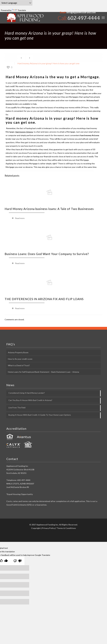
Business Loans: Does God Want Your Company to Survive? (47, 254)
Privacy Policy (48, 528)
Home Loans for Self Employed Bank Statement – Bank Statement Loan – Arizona (43, 372)
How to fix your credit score (20, 359)
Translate (19, 10)
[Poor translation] (18, 561)
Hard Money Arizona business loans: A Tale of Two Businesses (49, 209)
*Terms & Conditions (66, 528)
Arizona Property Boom (18, 352)
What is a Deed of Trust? (19, 365)
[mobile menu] (103, 18)
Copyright (36, 528)
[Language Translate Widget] (16, 3)
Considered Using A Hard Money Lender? (27, 393)
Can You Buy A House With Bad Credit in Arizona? (30, 400)
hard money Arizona (90, 135)
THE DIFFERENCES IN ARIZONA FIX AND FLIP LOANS (44, 299)
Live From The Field (17, 408)
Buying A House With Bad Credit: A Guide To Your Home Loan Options (40, 415)
